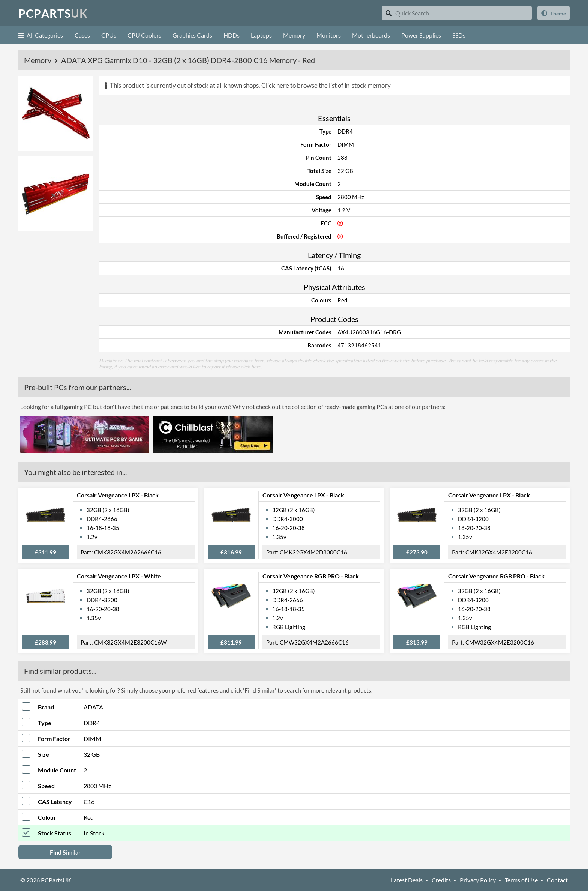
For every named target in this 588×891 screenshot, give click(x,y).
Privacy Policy (478, 880)
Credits (441, 880)
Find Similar (65, 852)
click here (251, 367)
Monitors (329, 35)
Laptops (261, 35)
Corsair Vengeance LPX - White (119, 576)
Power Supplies (421, 35)
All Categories (41, 35)
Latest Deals (407, 880)
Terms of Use (521, 880)
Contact (557, 880)
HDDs (232, 35)
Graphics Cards (192, 35)
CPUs (109, 35)
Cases (82, 35)
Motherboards (371, 35)
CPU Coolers (144, 35)
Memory (294, 35)
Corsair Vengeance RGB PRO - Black (311, 576)
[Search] (388, 13)
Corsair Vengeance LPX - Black (118, 495)
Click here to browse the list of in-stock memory (326, 85)
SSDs (459, 35)
